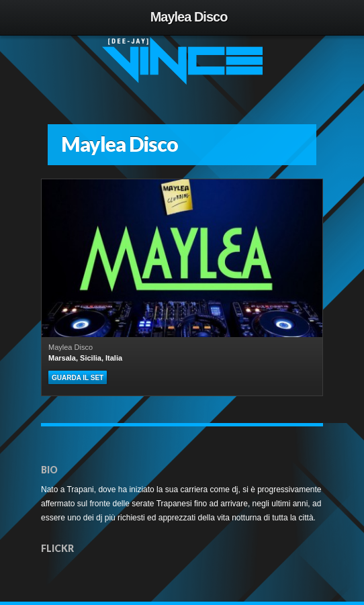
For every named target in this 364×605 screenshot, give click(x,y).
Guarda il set (78, 378)
